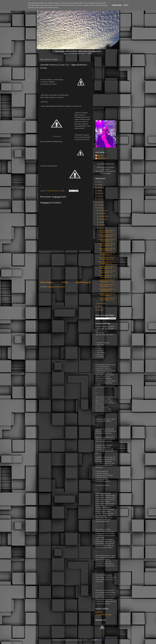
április (101, 225)
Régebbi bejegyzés (83, 282)
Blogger (101, 640)
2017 (99, 194)
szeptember (103, 216)
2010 (99, 310)
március (102, 228)
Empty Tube (99, 612)
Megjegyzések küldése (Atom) (56, 287)
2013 (99, 205)
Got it (126, 5)
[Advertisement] (66, 266)
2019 (99, 188)
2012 (99, 208)
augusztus (102, 219)
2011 (99, 307)
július (101, 222)
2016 (99, 196)
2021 (99, 182)
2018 (99, 191)
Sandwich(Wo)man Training (103, 615)
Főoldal (65, 282)
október (102, 213)
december (102, 210)
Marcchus (100, 156)
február (102, 304)
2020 (99, 185)
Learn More (117, 5)
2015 (99, 199)
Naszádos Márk (102, 158)
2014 (99, 202)
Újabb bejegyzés (47, 282)
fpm (89, 640)
